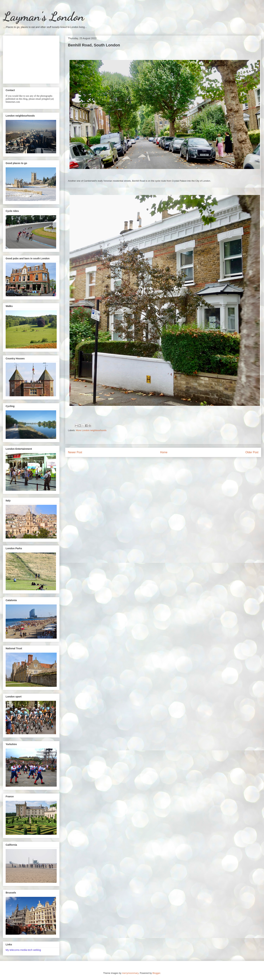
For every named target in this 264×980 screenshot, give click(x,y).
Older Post (252, 452)
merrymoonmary (130, 973)
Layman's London (43, 17)
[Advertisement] (31, 59)
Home (164, 452)
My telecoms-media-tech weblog (23, 950)
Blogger (156, 973)
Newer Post (75, 452)
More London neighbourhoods (91, 430)
